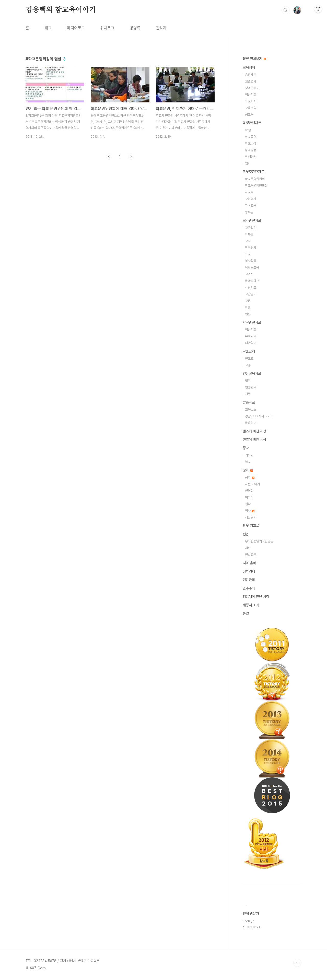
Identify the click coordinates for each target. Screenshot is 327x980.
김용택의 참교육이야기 (61, 10)
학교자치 (251, 101)
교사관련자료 (252, 220)
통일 (246, 613)
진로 (248, 394)
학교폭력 (251, 137)
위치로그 (107, 28)
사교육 (249, 192)
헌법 (246, 534)
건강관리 (249, 580)
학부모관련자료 (253, 172)
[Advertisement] (120, 211)
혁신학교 (251, 95)
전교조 (249, 358)
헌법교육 (251, 555)
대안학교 (251, 343)
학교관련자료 (252, 322)
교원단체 (249, 351)
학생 (248, 130)
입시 (248, 163)
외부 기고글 (251, 526)
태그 (48, 28)
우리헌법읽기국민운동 (259, 541)
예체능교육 (252, 268)
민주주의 (249, 588)
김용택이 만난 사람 (256, 597)
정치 (248, 470)
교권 (248, 301)
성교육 (249, 115)
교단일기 (251, 294)
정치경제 (249, 571)
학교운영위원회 (255, 179)
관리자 (161, 28)
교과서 (249, 274)
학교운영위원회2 (256, 186)
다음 (131, 157)
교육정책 (249, 67)
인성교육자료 (252, 373)
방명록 (135, 28)
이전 (109, 157)
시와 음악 (249, 563)
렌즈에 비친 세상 (254, 431)
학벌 (248, 307)
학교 (248, 254)
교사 (248, 241)
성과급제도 (252, 88)
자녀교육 (251, 205)
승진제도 (251, 75)
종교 (246, 448)
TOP (297, 963)
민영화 (249, 491)
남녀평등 (251, 150)
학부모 (249, 234)
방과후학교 (252, 281)
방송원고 (251, 423)
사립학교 (251, 287)
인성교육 (251, 387)
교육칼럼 (251, 228)
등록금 (249, 212)
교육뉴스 (251, 410)
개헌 (248, 548)
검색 (286, 10)
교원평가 (251, 81)
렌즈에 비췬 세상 (254, 440)
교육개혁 (251, 108)
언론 (248, 314)
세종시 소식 (251, 605)
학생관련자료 (252, 123)
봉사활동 (251, 261)
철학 (248, 381)
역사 (250, 511)
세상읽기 (251, 517)
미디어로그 (76, 28)
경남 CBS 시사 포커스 (259, 416)
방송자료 (249, 402)
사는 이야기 (252, 484)
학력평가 (251, 248)
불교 (248, 462)
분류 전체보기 (254, 59)
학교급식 (251, 143)
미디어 (249, 497)
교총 (248, 365)
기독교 (249, 455)
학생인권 (251, 157)
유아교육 (251, 336)
